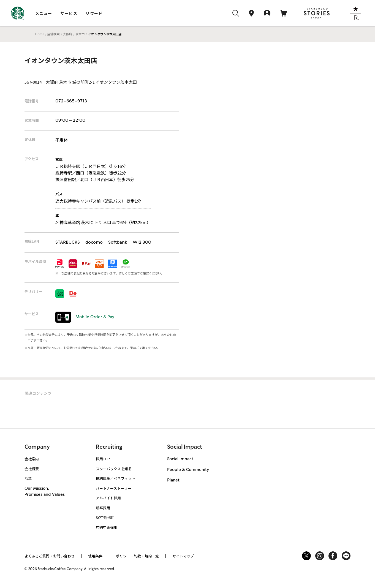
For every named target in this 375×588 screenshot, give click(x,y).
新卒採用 (103, 508)
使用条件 (95, 556)
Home (40, 34)
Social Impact (180, 459)
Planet (173, 480)
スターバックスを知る (114, 469)
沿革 (28, 478)
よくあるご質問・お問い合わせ (50, 556)
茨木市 (80, 34)
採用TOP (103, 459)
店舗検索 (53, 34)
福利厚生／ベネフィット (116, 478)
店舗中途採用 (107, 527)
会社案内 (32, 459)
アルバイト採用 (108, 498)
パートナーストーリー (114, 488)
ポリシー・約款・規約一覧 (137, 556)
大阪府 (68, 34)
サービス (69, 13)
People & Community (188, 470)
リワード (94, 13)
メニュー (44, 13)
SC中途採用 (105, 517)
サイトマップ (183, 556)
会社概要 (32, 469)
